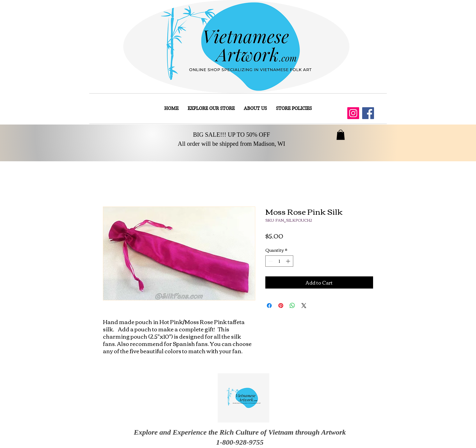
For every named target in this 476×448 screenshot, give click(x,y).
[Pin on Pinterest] (281, 306)
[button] (341, 135)
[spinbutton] (279, 261)
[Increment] (289, 261)
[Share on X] (304, 306)
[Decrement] (270, 261)
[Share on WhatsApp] (292, 306)
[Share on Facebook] (269, 306)
